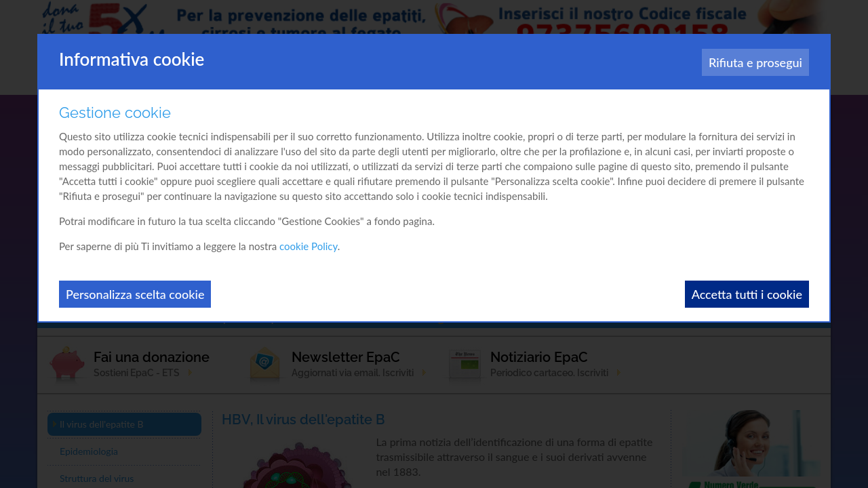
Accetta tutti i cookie (747, 294)
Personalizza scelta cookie (135, 294)
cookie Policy (309, 246)
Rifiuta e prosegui (755, 62)
